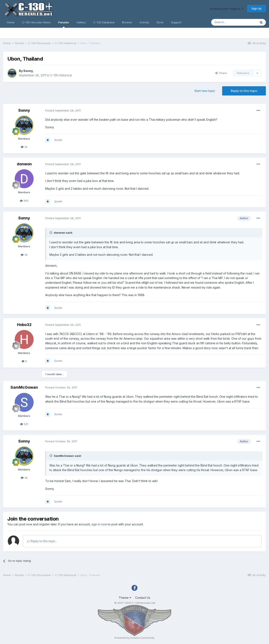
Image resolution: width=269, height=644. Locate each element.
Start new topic (205, 91)
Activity (144, 22)
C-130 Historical (61, 75)
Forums (64, 24)
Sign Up (256, 8)
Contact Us (143, 598)
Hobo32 (24, 325)
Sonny (28, 71)
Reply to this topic (244, 91)
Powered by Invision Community (134, 638)
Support (176, 22)
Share (221, 73)
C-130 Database (104, 22)
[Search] (234, 22)
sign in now (99, 524)
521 (24, 424)
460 (24, 201)
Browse (127, 22)
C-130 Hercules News (36, 22)
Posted (63, 110)
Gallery (81, 22)
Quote (58, 140)
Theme (125, 598)
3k (24, 147)
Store (160, 22)
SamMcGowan (24, 387)
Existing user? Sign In (227, 9)
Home (11, 22)
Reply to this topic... (42, 541)
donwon (24, 164)
